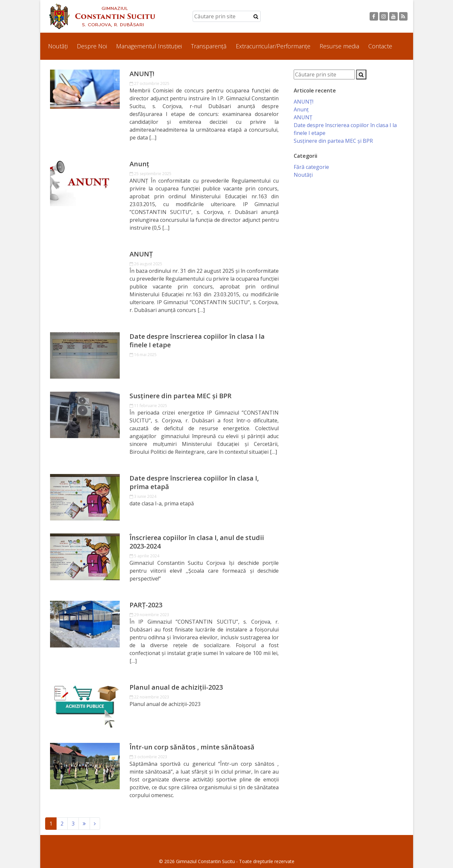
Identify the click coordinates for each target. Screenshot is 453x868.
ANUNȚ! (142, 74)
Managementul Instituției (149, 46)
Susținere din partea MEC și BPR (181, 396)
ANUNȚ (141, 254)
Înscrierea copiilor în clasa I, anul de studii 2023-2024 (197, 542)
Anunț (139, 164)
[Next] (84, 824)
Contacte (380, 46)
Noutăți (58, 46)
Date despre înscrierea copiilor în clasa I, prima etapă (194, 483)
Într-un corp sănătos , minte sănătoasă (192, 747)
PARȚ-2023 (146, 605)
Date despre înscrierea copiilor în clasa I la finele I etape (197, 341)
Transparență (209, 46)
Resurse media (339, 46)
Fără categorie (311, 167)
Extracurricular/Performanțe (273, 46)
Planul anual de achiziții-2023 (176, 687)
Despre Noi (92, 46)
